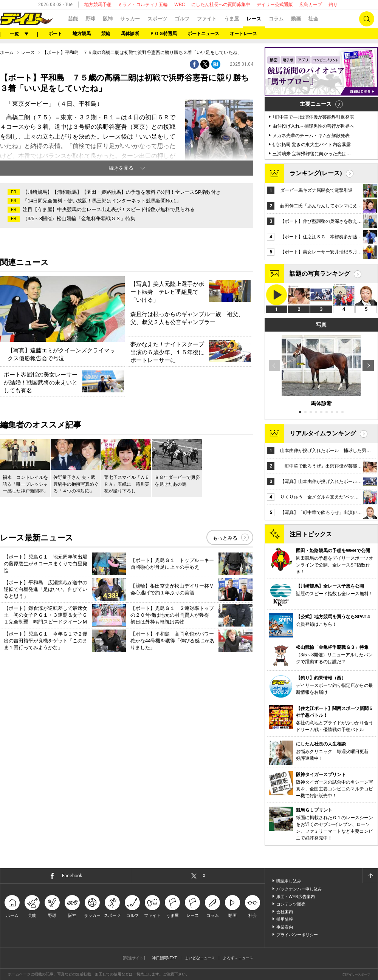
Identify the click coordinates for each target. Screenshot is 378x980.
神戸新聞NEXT (165, 958)
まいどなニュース (200, 958)
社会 (313, 19)
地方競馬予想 (98, 5)
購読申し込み (289, 881)
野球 (90, 19)
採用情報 (285, 919)
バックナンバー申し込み (299, 889)
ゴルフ (182, 19)
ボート (55, 34)
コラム (276, 19)
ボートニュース (203, 34)
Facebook (72, 876)
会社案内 (285, 912)
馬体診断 (130, 34)
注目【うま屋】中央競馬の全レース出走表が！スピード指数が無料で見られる (109, 209)
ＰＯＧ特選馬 (163, 34)
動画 (296, 19)
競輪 (106, 34)
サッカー (130, 19)
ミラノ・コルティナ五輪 (143, 5)
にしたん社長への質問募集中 (221, 5)
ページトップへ (370, 876)
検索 (367, 19)
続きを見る (121, 168)
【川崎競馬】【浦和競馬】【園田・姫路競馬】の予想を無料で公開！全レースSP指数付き (122, 192)
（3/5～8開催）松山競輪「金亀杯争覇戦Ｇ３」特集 (79, 218)
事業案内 (285, 927)
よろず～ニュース (238, 958)
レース (254, 19)
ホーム (7, 52)
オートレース (243, 34)
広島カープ (311, 5)
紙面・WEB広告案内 (296, 897)
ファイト (207, 19)
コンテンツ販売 (291, 904)
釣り (333, 5)
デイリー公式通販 (275, 5)
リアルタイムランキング (323, 433)
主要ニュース (316, 104)
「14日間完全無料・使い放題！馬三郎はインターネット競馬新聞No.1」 (102, 201)
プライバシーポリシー (297, 935)
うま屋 (232, 19)
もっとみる (225, 538)
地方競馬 (82, 34)
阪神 (108, 19)
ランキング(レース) (316, 173)
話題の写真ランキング (320, 274)
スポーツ (157, 19)
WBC (180, 5)
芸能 (73, 19)
